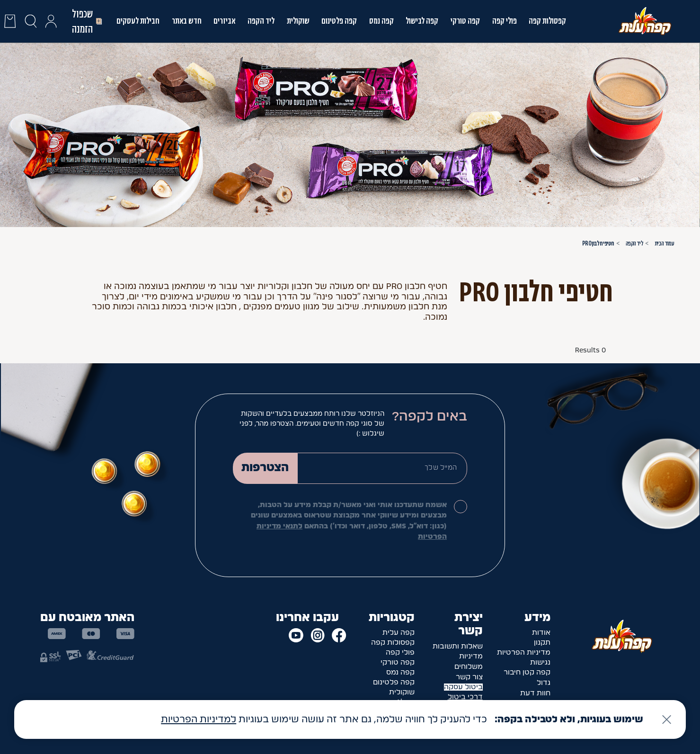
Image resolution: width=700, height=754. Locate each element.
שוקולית (402, 692)
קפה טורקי (465, 21)
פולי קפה (505, 21)
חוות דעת (535, 693)
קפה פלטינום (394, 682)
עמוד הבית (664, 243)
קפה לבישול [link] (422, 21)
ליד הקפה (261, 21)
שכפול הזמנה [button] (88, 21)
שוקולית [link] (298, 21)
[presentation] (10, 21)
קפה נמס (381, 21)
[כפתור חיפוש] (31, 21)
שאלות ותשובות (458, 646)
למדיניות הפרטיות (199, 719)
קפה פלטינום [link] (339, 21)
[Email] (382, 468)
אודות (541, 633)
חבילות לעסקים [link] (138, 21)
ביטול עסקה (463, 687)
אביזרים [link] (224, 21)
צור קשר (469, 677)
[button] (51, 21)
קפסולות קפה (547, 21)
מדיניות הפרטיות (524, 653)
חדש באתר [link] (187, 21)
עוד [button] (437, 317)
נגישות (540, 662)
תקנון (542, 643)
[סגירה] (667, 719)
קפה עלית (399, 633)
